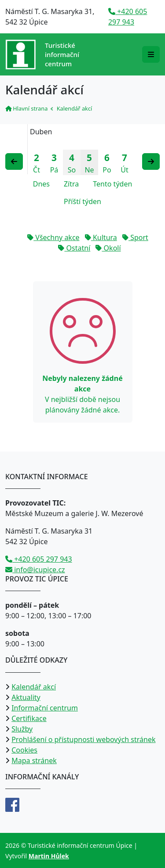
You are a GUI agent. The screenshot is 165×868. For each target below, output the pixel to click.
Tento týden (112, 184)
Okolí (108, 248)
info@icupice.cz (35, 570)
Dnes (41, 184)
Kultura (101, 237)
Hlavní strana (26, 108)
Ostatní (74, 248)
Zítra (71, 184)
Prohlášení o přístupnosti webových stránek (83, 739)
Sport (135, 237)
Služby (22, 729)
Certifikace (29, 718)
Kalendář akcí (34, 687)
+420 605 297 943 (39, 559)
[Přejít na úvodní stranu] (42, 54)
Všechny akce (53, 237)
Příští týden (82, 201)
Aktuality (26, 697)
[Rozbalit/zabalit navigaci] (151, 54)
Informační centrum (45, 708)
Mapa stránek (34, 760)
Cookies (24, 750)
